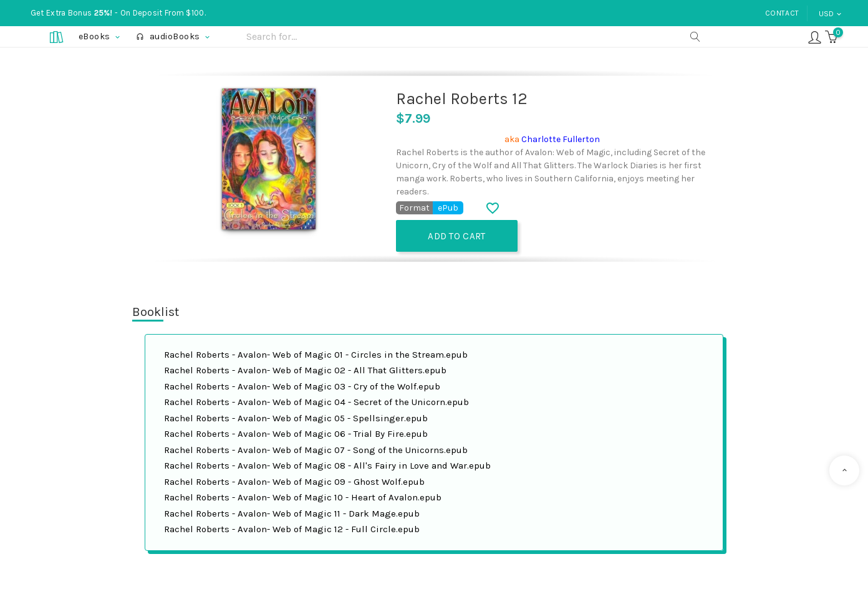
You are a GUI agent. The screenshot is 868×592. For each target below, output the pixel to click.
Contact (782, 13)
